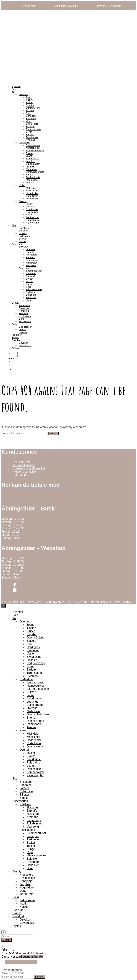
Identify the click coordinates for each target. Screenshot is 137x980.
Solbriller (31, 292)
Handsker (31, 297)
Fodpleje (23, 313)
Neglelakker (25, 316)
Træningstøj (32, 137)
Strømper (31, 273)
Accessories (18, 244)
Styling (15, 348)
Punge (29, 284)
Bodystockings (33, 129)
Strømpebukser (34, 271)
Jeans (29, 156)
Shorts (29, 175)
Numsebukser (33, 148)
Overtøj (23, 201)
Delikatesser (25, 327)
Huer (28, 300)
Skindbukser (32, 159)
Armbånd (31, 257)
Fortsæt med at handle (21, 962)
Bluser (29, 102)
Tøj (13, 92)
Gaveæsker (25, 346)
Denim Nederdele (35, 172)
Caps (29, 287)
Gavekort (16, 340)
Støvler (23, 241)
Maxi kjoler (31, 191)
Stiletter (23, 239)
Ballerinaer (24, 236)
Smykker (23, 247)
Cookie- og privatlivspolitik (29, 468)
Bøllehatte (31, 295)
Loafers (23, 233)
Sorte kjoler (32, 196)
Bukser (30, 153)
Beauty (15, 303)
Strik (28, 113)
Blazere (30, 110)
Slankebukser (33, 145)
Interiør (23, 329)
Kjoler (22, 185)
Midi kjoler (31, 188)
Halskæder (32, 255)
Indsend (39, 977)
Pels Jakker (32, 212)
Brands (15, 337)
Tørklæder (31, 276)
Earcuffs (30, 252)
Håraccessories (34, 289)
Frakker (30, 207)
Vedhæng (31, 265)
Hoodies (30, 127)
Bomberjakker (33, 220)
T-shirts (30, 100)
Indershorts (32, 180)
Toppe (29, 97)
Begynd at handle (32, 957)
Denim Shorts (33, 177)
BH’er (29, 132)
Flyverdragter (33, 223)
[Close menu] (4, 606)
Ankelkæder (32, 263)
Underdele (24, 143)
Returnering (20, 475)
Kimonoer (31, 118)
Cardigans (31, 116)
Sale (14, 89)
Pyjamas (30, 140)
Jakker (29, 204)
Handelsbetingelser (25, 472)
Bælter (29, 279)
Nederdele (31, 169)
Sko (14, 225)
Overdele (24, 94)
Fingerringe (32, 260)
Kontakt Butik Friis (24, 465)
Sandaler (23, 231)
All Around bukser (35, 151)
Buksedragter (33, 164)
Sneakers (24, 228)
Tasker (29, 281)
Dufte (22, 319)
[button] (15, 353)
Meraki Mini (25, 321)
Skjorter (30, 105)
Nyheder (16, 86)
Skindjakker (32, 209)
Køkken (23, 332)
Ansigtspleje (25, 308)
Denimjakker (32, 217)
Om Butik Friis (21, 462)
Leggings (31, 161)
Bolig (14, 324)
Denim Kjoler (33, 199)
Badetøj (30, 135)
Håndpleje (24, 311)
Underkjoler (32, 193)
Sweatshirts (32, 124)
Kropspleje (24, 305)
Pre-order (17, 335)
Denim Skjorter (34, 108)
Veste (29, 121)
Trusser (30, 183)
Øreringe (31, 249)
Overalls (30, 167)
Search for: (8, 433)
